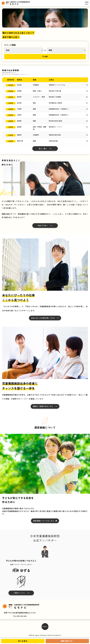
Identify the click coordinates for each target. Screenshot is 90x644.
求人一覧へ (43, 149)
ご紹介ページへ (19, 593)
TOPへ (45, 627)
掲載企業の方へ (67, 641)
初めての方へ (43, 225)
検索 (45, 56)
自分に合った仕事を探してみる (43, 318)
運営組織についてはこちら (44, 521)
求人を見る (23, 641)
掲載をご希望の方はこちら (43, 406)
